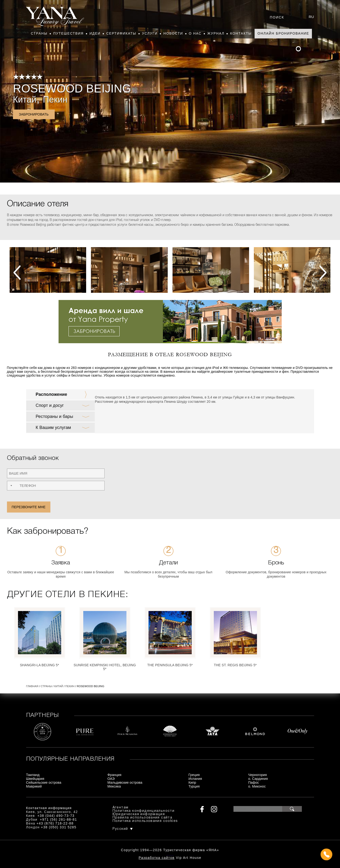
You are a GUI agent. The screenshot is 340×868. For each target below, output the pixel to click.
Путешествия (69, 33)
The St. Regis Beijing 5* (235, 665)
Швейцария (35, 779)
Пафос (254, 782)
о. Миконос (257, 786)
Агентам (121, 808)
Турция (194, 786)
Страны (39, 33)
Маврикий (34, 786)
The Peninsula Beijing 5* (170, 665)
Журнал (216, 33)
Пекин (55, 100)
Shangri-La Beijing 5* (39, 665)
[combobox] (11, 486)
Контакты (241, 33)
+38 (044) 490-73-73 (56, 816)
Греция (194, 775)
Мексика (114, 786)
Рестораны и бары (54, 416)
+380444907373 (170, 855)
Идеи (95, 33)
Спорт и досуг (50, 405)
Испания (195, 779)
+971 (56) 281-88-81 (58, 819)
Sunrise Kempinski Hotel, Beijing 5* (105, 667)
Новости (173, 33)
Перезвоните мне (29, 507)
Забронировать (34, 114)
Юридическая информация (139, 814)
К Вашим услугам (53, 428)
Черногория (257, 775)
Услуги (150, 33)
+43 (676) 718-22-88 (55, 823)
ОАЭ (111, 779)
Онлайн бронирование (283, 33)
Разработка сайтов (157, 858)
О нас (195, 33)
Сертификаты (121, 33)
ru (311, 17)
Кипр (192, 782)
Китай (25, 100)
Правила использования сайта (143, 818)
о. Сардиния (258, 779)
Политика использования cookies (145, 821)
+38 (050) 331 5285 (59, 827)
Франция (114, 775)
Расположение (51, 394)
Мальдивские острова (125, 782)
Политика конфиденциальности (144, 811)
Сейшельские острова (44, 782)
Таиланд (33, 775)
